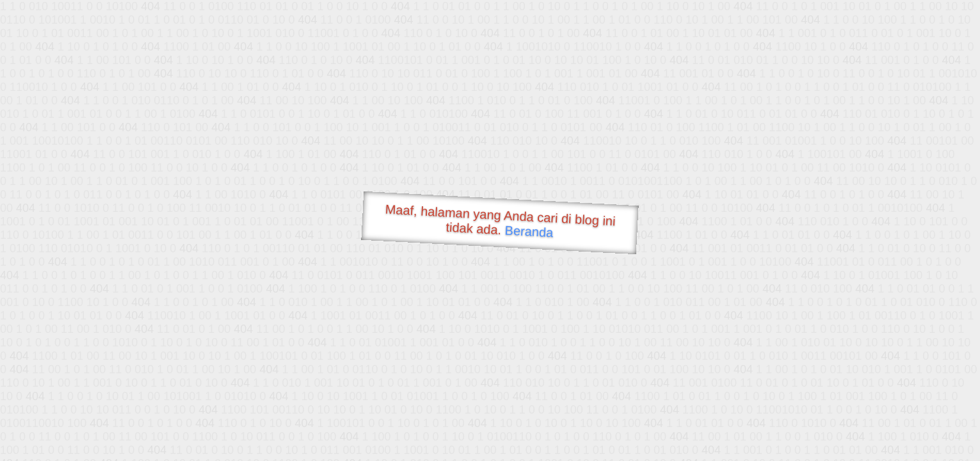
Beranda (529, 231)
